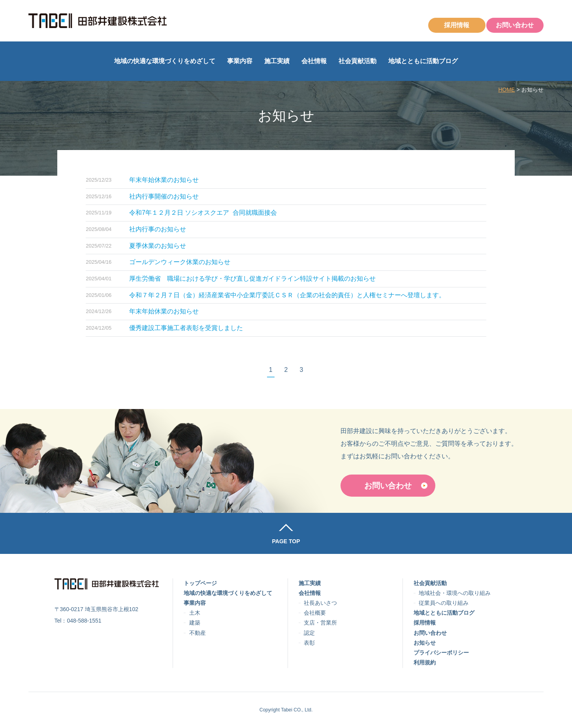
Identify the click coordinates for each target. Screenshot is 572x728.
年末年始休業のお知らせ (164, 180)
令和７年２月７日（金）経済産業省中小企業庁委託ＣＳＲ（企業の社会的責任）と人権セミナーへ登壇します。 (287, 295)
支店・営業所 (320, 623)
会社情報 (314, 61)
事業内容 (240, 61)
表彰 (309, 643)
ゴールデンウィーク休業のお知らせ (180, 262)
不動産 (198, 633)
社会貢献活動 (357, 61)
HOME (506, 90)
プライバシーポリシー (441, 653)
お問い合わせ (515, 25)
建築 (195, 623)
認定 (309, 633)
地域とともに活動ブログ (423, 61)
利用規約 (425, 662)
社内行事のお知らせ (158, 229)
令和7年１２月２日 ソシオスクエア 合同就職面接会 (203, 213)
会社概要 (315, 613)
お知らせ (425, 643)
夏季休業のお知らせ (158, 246)
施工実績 (277, 61)
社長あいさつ (320, 603)
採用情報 (457, 25)
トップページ (200, 583)
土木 (195, 613)
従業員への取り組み (444, 603)
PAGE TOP (286, 541)
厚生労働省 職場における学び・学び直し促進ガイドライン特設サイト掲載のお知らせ (252, 279)
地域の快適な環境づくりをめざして (165, 61)
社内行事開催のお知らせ (164, 196)
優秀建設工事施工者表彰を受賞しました (186, 328)
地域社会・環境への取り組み (455, 593)
